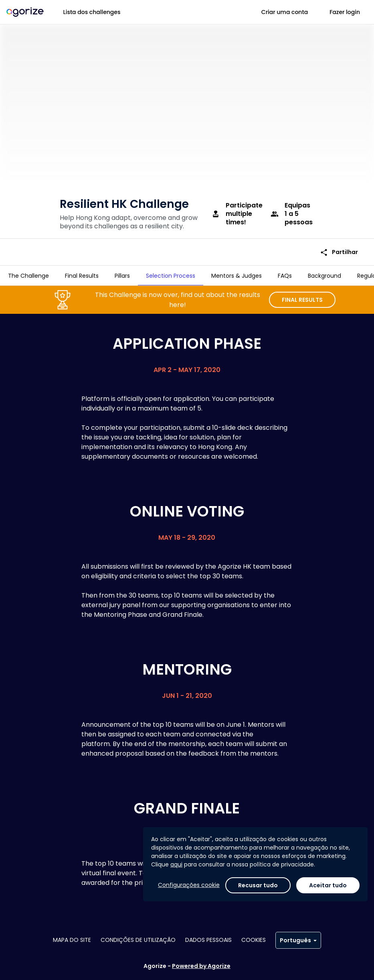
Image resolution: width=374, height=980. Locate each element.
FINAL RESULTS (302, 297)
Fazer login (345, 12)
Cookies (254, 940)
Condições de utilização (138, 940)
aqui (176, 864)
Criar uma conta (285, 12)
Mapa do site (72, 940)
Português (298, 940)
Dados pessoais (208, 940)
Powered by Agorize (201, 966)
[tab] (28, 276)
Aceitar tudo (328, 885)
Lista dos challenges (92, 12)
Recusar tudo (258, 885)
